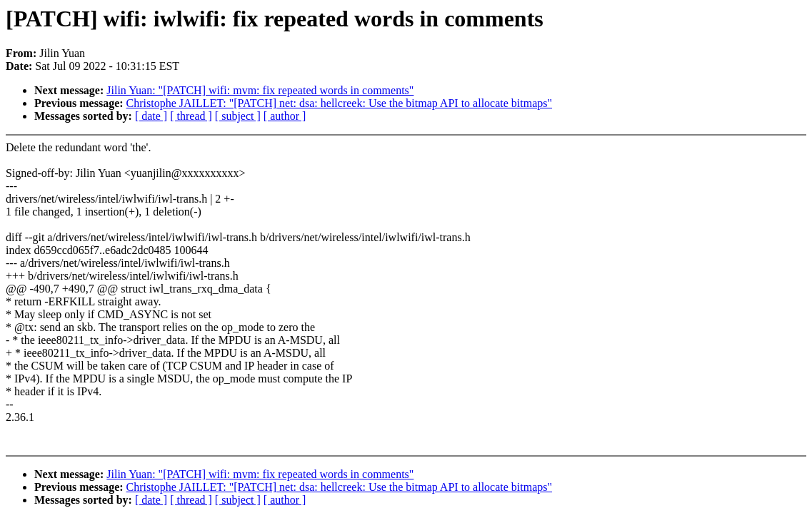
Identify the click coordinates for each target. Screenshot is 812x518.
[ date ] (151, 116)
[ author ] (285, 116)
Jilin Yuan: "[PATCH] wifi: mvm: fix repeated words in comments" (260, 90)
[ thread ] (191, 116)
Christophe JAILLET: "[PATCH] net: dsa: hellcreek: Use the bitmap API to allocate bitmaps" (339, 103)
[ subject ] (238, 116)
